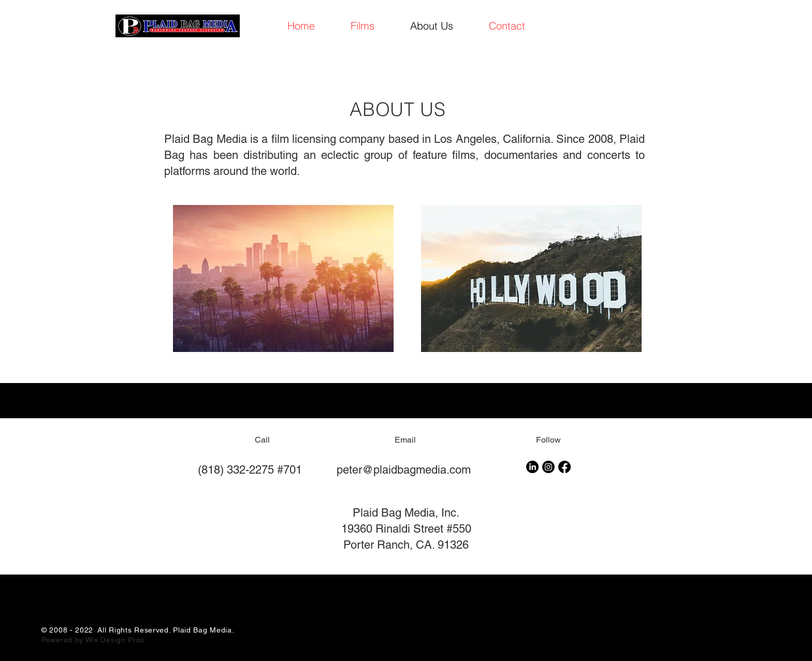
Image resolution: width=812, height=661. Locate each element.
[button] (362, 26)
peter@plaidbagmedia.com (404, 470)
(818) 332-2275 (236, 470)
